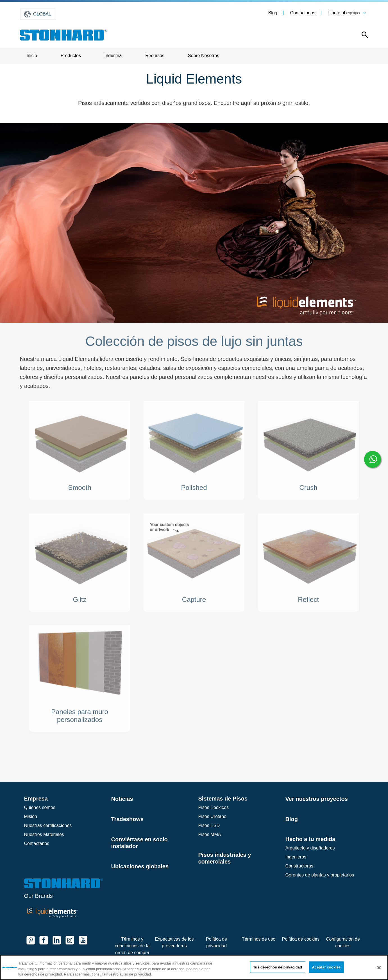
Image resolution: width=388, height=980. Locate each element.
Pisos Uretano (213, 816)
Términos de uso (259, 939)
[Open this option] (361, 36)
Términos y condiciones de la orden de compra (132, 946)
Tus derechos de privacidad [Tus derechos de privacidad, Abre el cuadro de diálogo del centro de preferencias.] (278, 967)
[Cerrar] (379, 968)
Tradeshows (128, 819)
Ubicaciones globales (140, 866)
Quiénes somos (40, 807)
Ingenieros (296, 857)
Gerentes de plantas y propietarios (320, 875)
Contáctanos (303, 13)
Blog (273, 13)
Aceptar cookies (326, 967)
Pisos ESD (209, 825)
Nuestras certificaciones (48, 825)
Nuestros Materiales (44, 834)
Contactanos (37, 843)
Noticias (122, 799)
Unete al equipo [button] (344, 13)
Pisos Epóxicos (214, 807)
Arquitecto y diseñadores (310, 848)
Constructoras (299, 866)
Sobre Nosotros (204, 56)
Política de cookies (301, 939)
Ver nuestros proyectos (317, 799)
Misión (31, 816)
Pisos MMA (210, 834)
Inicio (32, 56)
